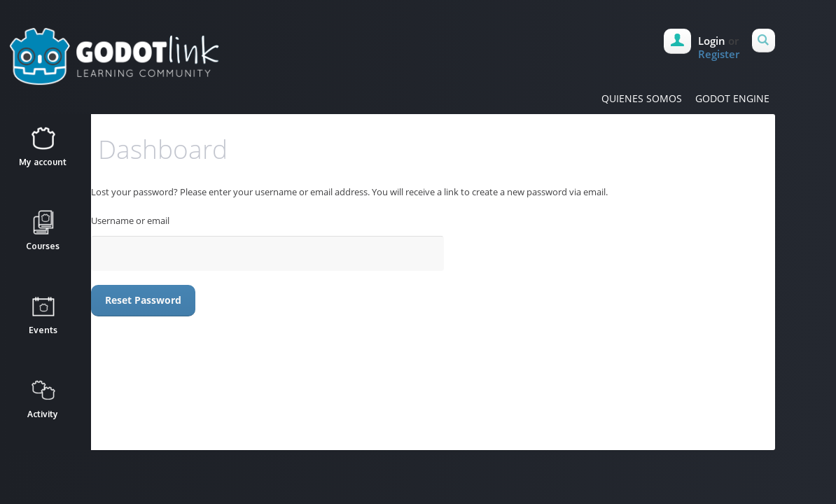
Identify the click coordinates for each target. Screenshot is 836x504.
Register (719, 54)
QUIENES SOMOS (642, 98)
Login (712, 41)
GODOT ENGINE (732, 98)
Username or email (130, 220)
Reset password (143, 300)
